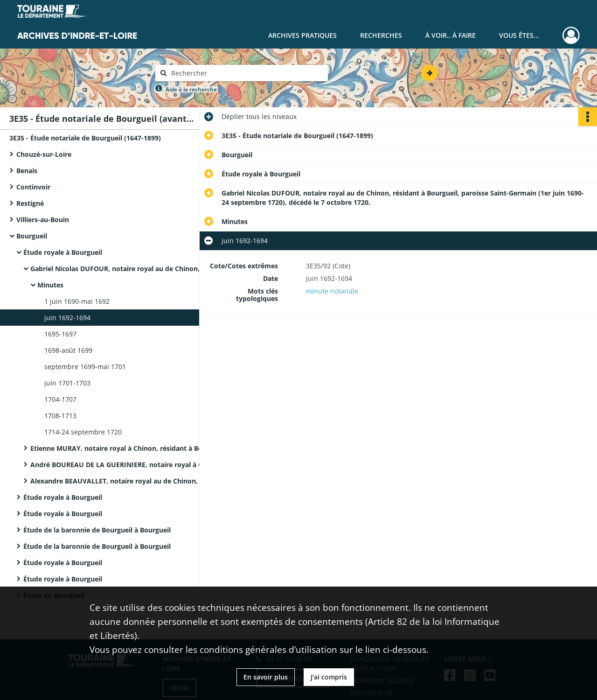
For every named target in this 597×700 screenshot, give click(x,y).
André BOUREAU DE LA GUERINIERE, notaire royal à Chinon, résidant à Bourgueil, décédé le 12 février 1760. (124, 465)
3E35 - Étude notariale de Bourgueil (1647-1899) (85, 138)
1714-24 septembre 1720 (83, 432)
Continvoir (33, 187)
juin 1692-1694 (67, 318)
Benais (27, 171)
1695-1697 (60, 334)
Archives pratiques (302, 35)
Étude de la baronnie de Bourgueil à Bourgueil (97, 530)
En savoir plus (266, 677)
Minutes (50, 285)
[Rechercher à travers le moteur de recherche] (246, 73)
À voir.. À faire (451, 35)
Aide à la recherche (191, 89)
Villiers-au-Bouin (43, 220)
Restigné (30, 203)
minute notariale (332, 291)
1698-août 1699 (68, 350)
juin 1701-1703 (67, 383)
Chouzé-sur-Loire (44, 154)
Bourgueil (32, 236)
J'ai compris (329, 677)
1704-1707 (60, 399)
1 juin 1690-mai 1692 (77, 301)
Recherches (381, 35)
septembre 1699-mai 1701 (85, 367)
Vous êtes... (519, 35)
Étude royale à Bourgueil (63, 252)
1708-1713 (60, 416)
